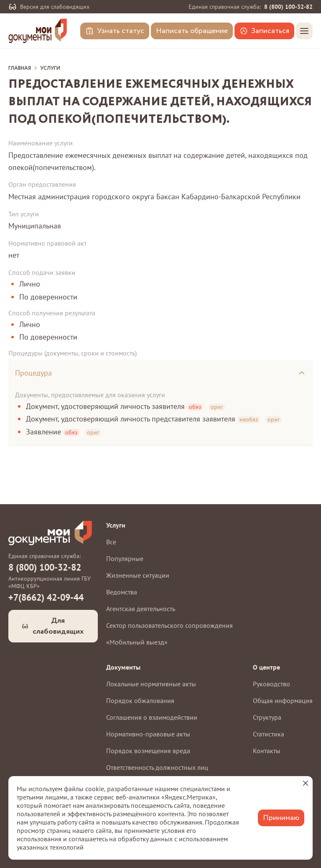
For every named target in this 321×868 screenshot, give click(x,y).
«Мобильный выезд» (137, 642)
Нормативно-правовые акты (148, 734)
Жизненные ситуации (138, 575)
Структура (267, 717)
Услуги (50, 69)
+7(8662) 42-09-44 (46, 597)
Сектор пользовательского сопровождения (169, 625)
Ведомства (122, 592)
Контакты (267, 751)
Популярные (125, 558)
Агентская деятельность (141, 609)
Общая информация (283, 700)
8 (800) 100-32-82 (288, 7)
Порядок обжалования (140, 700)
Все (111, 542)
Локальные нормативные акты (151, 684)
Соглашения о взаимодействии (152, 717)
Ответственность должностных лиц (157, 767)
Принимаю (281, 818)
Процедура (33, 373)
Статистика (269, 734)
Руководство (271, 684)
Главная (20, 69)
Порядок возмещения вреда (148, 751)
